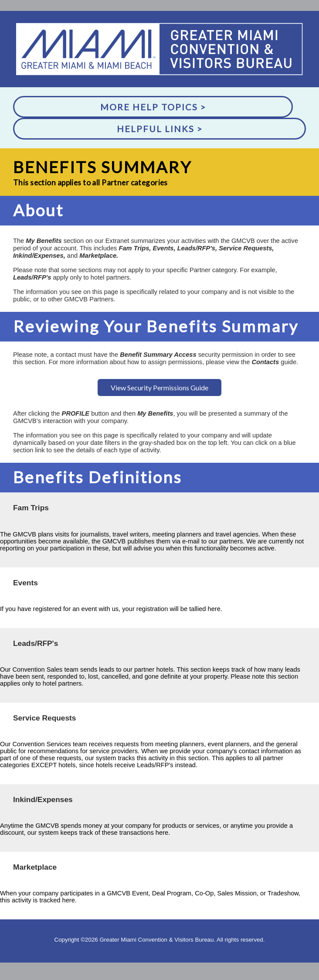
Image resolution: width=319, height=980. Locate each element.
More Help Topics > (153, 107)
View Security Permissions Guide (159, 388)
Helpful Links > (160, 129)
